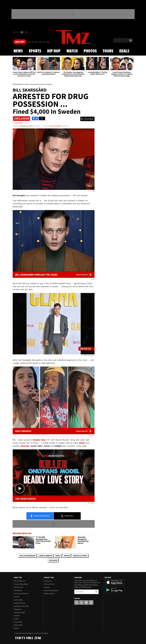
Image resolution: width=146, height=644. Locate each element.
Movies (67, 556)
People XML (18, 622)
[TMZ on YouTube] (86, 602)
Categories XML (20, 613)
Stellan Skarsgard (27, 556)
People (16, 619)
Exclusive (53, 560)
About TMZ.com (20, 581)
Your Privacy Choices (21, 594)
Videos (16, 628)
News (18, 51)
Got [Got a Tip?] (20, 42)
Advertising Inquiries (51, 590)
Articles (17, 597)
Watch (72, 51)
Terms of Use (19, 587)
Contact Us (48, 581)
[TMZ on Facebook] (15, 32)
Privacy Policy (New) (21, 584)
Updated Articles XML (22, 606)
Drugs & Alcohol (80, 556)
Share (40, 516)
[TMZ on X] (18, 32)
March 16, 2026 (55, 126)
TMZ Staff (19, 123)
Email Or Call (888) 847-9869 (39, 42)
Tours (108, 51)
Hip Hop (54, 51)
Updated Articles (20, 603)
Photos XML (18, 625)
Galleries (17, 616)
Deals (124, 51)
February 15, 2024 (26, 126)
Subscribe (96, 592)
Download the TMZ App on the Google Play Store (115, 590)
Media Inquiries (49, 594)
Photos (90, 51)
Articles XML (18, 600)
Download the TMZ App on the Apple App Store (115, 582)
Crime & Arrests (45, 556)
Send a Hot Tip (49, 584)
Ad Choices (18, 590)
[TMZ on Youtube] (22, 32)
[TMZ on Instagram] (26, 32)
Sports (35, 51)
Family (58, 556)
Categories (18, 609)
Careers (47, 587)
